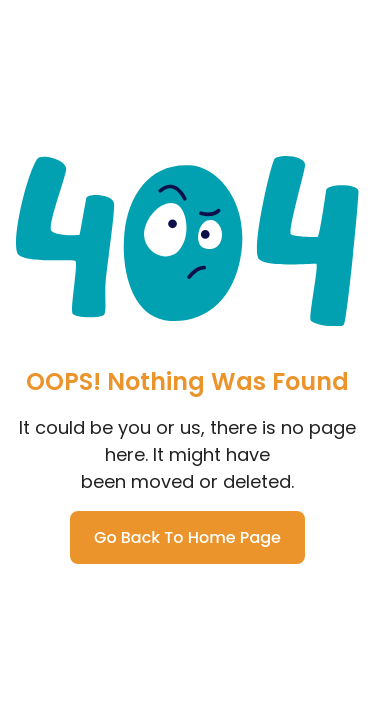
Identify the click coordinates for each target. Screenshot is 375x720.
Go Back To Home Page (187, 537)
